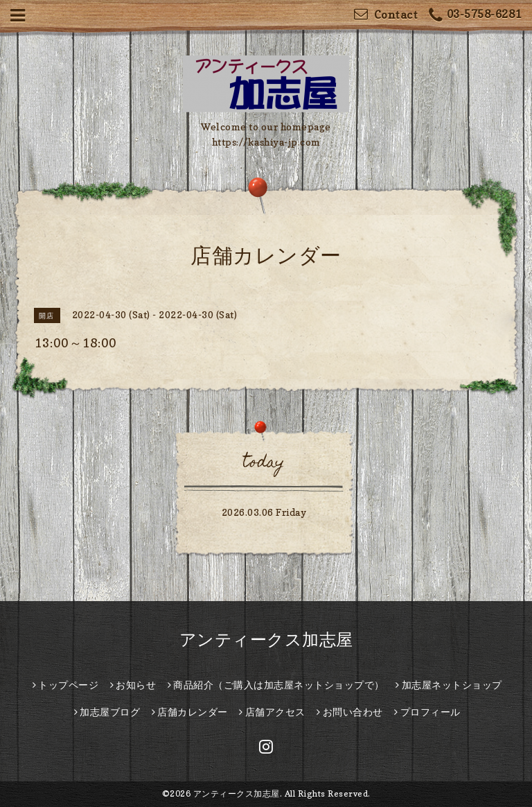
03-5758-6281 (475, 16)
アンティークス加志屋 (266, 640)
